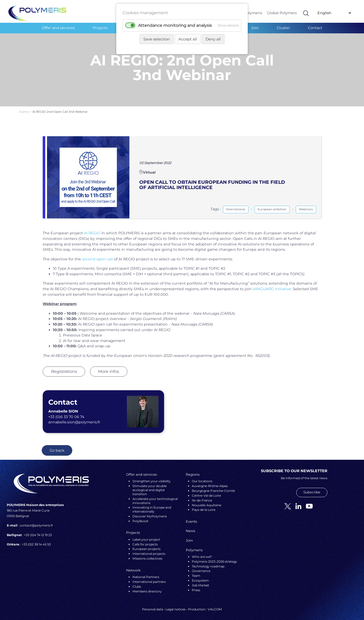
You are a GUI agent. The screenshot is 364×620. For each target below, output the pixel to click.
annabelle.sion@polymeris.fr (74, 418)
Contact (315, 28)
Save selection (157, 39)
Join (255, 28)
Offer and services (58, 28)
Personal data (153, 605)
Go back (57, 446)
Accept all (188, 39)
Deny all (213, 39)
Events (24, 107)
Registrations (64, 367)
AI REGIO (92, 229)
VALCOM (215, 605)
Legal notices (176, 605)
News (191, 526)
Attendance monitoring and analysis (175, 25)
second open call (97, 255)
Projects (100, 28)
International (236, 205)
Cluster (283, 28)
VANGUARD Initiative (272, 284)
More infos (109, 367)
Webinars (306, 205)
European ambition (272, 205)
